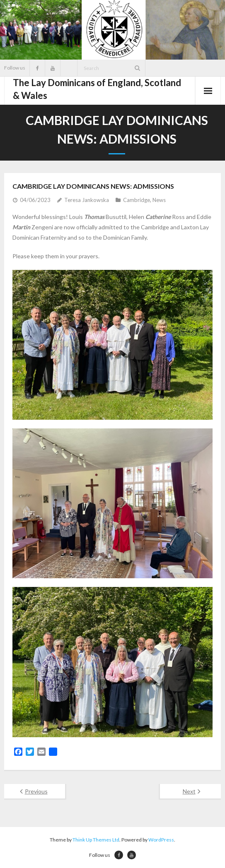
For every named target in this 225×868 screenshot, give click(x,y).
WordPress (161, 840)
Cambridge (137, 200)
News (159, 200)
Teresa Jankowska (87, 200)
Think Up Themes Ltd (96, 840)
